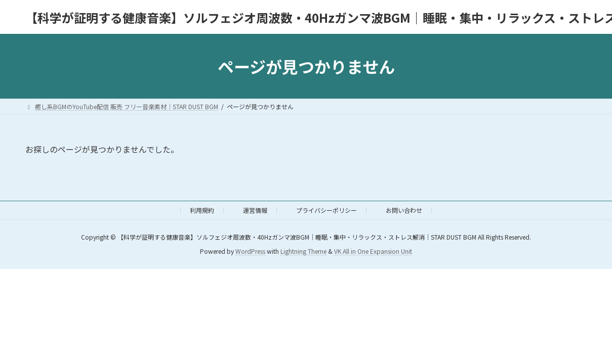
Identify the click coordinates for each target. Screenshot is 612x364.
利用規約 (202, 210)
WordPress (250, 252)
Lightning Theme (303, 252)
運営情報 (255, 210)
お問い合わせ (404, 210)
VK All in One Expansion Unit (373, 252)
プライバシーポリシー (327, 210)
